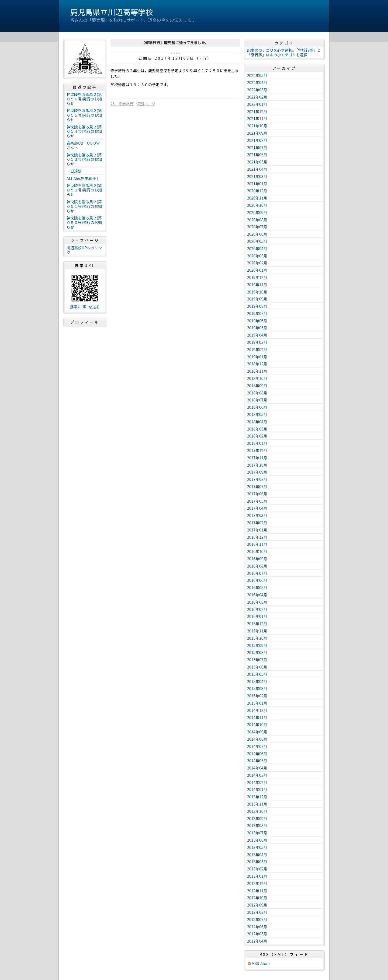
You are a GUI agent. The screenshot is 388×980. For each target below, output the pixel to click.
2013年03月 (257, 862)
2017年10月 (257, 465)
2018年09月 (257, 386)
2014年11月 (257, 717)
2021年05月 (257, 162)
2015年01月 (257, 703)
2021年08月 (257, 140)
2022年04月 (257, 82)
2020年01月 (257, 270)
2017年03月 (257, 515)
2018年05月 (257, 414)
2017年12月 (257, 450)
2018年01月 (257, 443)
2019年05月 (257, 328)
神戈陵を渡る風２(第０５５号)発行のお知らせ (84, 115)
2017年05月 (257, 501)
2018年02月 (257, 436)
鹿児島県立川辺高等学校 (112, 12)
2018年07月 (257, 400)
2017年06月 (257, 494)
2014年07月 (257, 746)
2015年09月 (257, 645)
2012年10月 (257, 898)
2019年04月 (257, 335)
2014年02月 (257, 782)
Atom (265, 963)
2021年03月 (257, 176)
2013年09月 (257, 818)
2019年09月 (257, 299)
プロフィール (85, 322)
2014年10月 (257, 724)
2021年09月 (257, 133)
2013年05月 (257, 847)
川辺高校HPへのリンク (84, 250)
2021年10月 (257, 126)
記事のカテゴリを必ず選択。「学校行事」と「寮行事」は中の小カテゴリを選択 (284, 52)
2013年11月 (257, 804)
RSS (256, 963)
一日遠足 (74, 171)
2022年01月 (257, 104)
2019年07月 (257, 313)
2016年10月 (257, 551)
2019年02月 (257, 349)
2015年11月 (257, 631)
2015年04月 (257, 681)
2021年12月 (257, 111)
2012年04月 (257, 941)
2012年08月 (257, 912)
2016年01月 (257, 616)
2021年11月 (257, 118)
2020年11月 (257, 198)
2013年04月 (257, 855)
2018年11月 (257, 371)
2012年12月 (257, 883)
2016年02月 (257, 609)
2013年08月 (257, 825)
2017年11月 (257, 458)
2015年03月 (257, 688)
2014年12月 (257, 710)
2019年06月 (257, 321)
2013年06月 (257, 840)
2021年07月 (257, 148)
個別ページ (146, 104)
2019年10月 (257, 292)
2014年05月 (257, 761)
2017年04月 (257, 508)
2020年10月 (257, 205)
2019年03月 (257, 342)
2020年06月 (257, 234)
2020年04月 (257, 248)
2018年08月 (257, 393)
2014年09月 (257, 732)
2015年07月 (257, 660)
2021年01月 (257, 184)
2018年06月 (257, 407)
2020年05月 (257, 241)
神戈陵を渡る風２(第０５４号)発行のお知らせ (84, 131)
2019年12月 (257, 277)
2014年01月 (257, 789)
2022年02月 (257, 97)
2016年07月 (257, 573)
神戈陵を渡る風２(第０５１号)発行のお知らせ (84, 206)
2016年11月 (257, 544)
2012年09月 (257, 905)
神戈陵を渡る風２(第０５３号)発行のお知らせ (84, 159)
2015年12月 (257, 624)
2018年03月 (257, 429)
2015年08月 (257, 652)
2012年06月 (257, 927)
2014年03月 (257, 775)
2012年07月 (257, 919)
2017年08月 (257, 479)
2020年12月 (257, 191)
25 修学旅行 (122, 104)
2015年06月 (257, 667)
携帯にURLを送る (85, 307)
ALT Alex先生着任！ (83, 178)
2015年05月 (257, 674)
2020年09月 (257, 212)
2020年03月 (257, 256)
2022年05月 (257, 75)
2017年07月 (257, 486)
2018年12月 (257, 364)
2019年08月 (257, 306)
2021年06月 (257, 155)
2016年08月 (257, 566)
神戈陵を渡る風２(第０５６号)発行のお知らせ (84, 99)
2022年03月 (257, 90)
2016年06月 (257, 580)
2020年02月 (257, 263)
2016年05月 (257, 587)
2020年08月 (257, 220)
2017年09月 (257, 472)
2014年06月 (257, 754)
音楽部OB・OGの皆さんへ (83, 145)
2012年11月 (257, 891)
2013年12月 (257, 797)
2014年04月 (257, 768)
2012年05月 (257, 934)
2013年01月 (257, 876)
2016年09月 (257, 559)
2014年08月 (257, 739)
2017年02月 (257, 523)
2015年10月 (257, 638)
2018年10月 (257, 378)
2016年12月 (257, 537)
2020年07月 (257, 227)
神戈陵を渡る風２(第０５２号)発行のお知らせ (84, 190)
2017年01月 (257, 530)
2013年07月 (257, 833)
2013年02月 (257, 869)
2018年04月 (257, 422)
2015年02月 (257, 696)
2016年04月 (257, 595)
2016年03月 (257, 602)
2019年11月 (257, 285)
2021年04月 (257, 169)
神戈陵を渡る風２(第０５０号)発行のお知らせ (84, 222)
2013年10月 (257, 811)
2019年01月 (257, 357)
